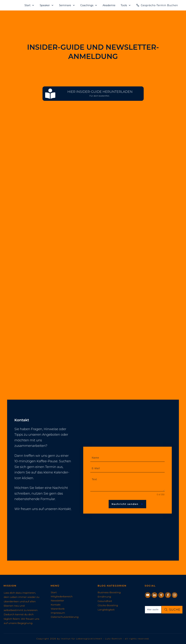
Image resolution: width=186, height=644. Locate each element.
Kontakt (56, 605)
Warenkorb (58, 609)
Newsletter (58, 601)
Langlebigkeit (106, 610)
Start (54, 592)
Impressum (58, 613)
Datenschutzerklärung (65, 617)
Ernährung (104, 597)
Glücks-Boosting (108, 605)
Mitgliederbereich (62, 596)
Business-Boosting (109, 592)
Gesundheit (105, 601)
